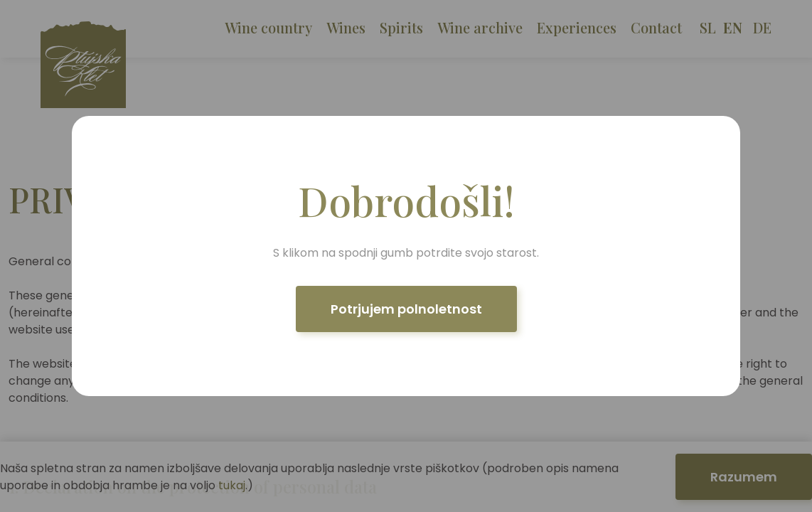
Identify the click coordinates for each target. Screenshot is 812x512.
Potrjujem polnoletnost (406, 309)
